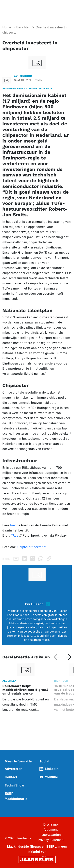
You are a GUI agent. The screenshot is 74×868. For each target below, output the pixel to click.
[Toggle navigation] (68, 8)
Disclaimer (51, 824)
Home (7, 27)
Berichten (23, 27)
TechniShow (14, 785)
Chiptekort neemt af (32, 547)
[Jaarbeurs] (37, 859)
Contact (11, 777)
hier (14, 525)
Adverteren (14, 769)
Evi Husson (23, 76)
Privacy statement (51, 840)
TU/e (15, 536)
